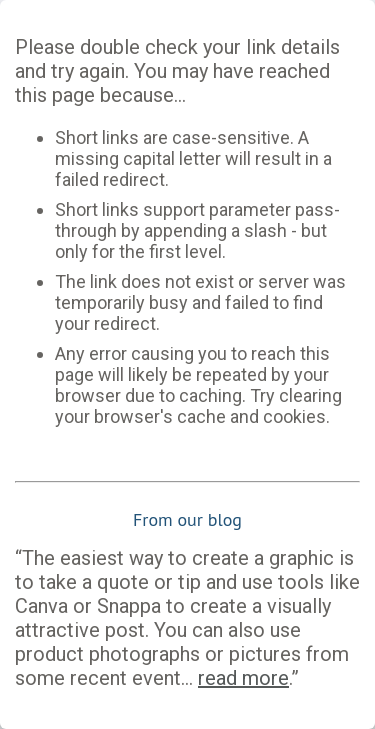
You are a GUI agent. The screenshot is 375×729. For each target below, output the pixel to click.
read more (243, 678)
